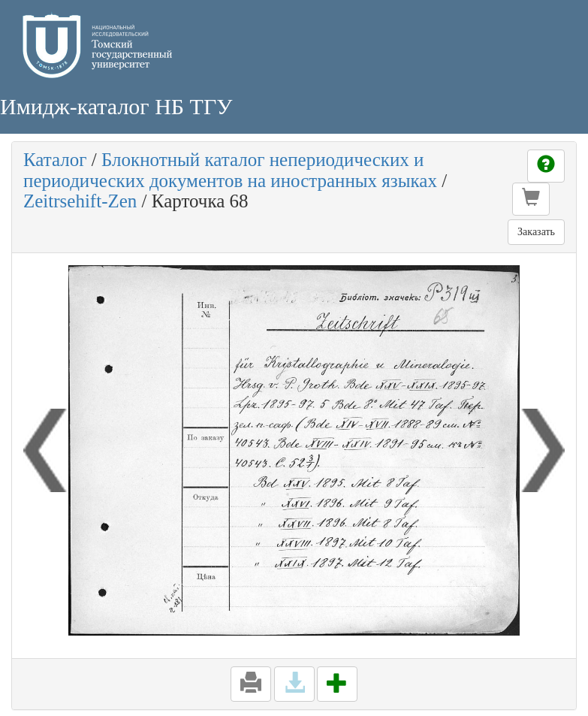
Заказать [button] (536, 232)
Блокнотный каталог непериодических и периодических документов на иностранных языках (230, 170)
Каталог (55, 160)
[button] (531, 199)
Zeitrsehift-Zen (80, 201)
